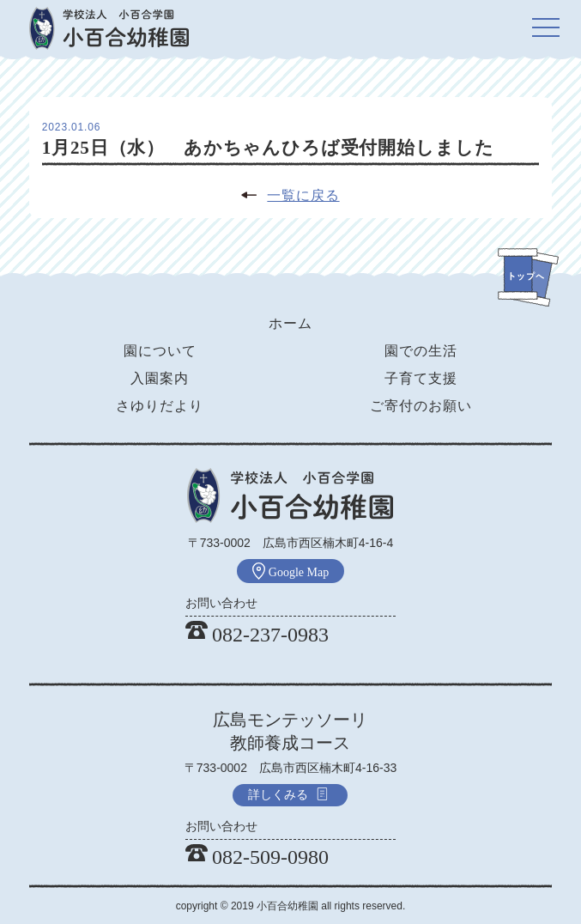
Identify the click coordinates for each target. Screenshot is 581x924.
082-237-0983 (257, 635)
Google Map (290, 571)
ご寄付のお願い (421, 406)
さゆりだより (160, 406)
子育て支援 (421, 378)
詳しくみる (288, 794)
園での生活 (421, 351)
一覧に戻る (303, 195)
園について (160, 351)
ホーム (290, 323)
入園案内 (160, 378)
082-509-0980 (257, 857)
